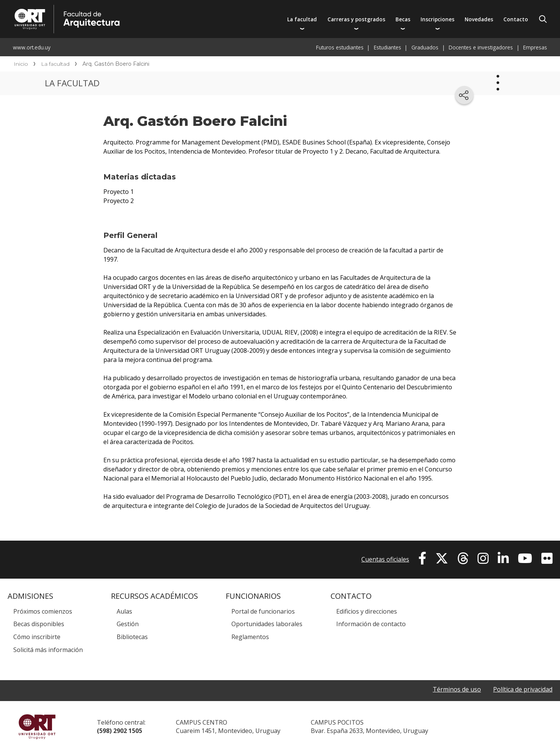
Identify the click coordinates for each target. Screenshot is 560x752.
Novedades (479, 19)
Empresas (535, 47)
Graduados (425, 47)
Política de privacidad (523, 689)
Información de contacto (371, 624)
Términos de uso (457, 689)
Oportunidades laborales (267, 624)
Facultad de (139, 8)
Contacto (516, 19)
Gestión (128, 624)
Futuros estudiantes (340, 47)
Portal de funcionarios (263, 611)
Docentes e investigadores (481, 47)
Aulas (124, 611)
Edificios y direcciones (367, 611)
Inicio (21, 64)
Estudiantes (388, 47)
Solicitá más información (48, 650)
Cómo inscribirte (37, 637)
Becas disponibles (39, 624)
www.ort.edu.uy (32, 47)
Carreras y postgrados (356, 19)
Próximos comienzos (43, 611)
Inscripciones (437, 19)
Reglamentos (250, 637)
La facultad (302, 19)
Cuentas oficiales (385, 559)
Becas (403, 19)
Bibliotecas (132, 637)
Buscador (543, 19)
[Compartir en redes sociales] (464, 95)
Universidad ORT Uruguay (37, 727)
